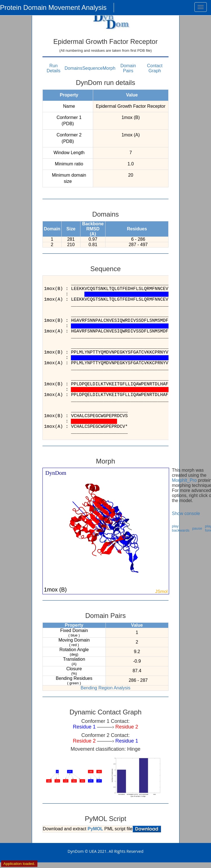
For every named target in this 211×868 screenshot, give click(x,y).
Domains (74, 68)
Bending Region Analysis (105, 688)
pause (197, 528)
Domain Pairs (128, 68)
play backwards (181, 528)
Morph (109, 68)
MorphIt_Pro (184, 480)
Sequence (93, 68)
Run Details (54, 68)
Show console (186, 513)
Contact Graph (155, 68)
